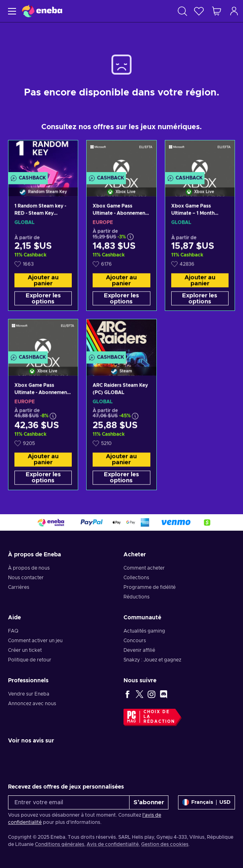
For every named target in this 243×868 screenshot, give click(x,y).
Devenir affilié (139, 650)
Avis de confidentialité (113, 844)
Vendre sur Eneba (29, 694)
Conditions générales (60, 844)
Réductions (137, 597)
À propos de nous (29, 568)
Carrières (19, 587)
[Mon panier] (217, 11)
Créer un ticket (25, 650)
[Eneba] (42, 11)
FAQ (13, 631)
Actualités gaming (144, 631)
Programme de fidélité (150, 587)
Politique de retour (30, 660)
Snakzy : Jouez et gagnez (152, 660)
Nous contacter (26, 578)
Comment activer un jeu (35, 641)
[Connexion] (234, 11)
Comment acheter (144, 568)
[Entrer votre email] (69, 802)
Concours (135, 641)
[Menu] (11, 11)
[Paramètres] (207, 802)
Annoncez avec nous (32, 704)
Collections (136, 578)
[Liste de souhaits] (199, 11)
